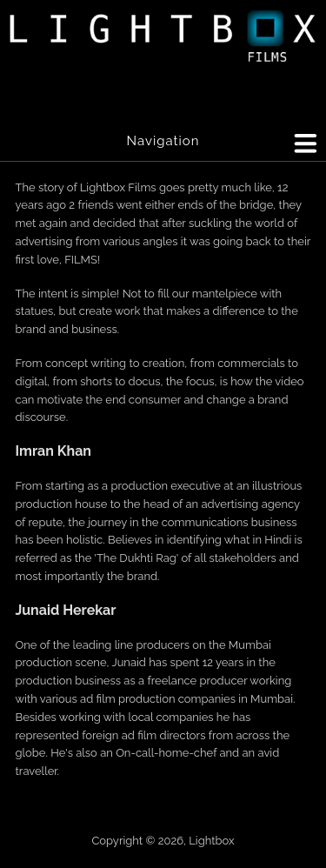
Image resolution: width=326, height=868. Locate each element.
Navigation (163, 141)
